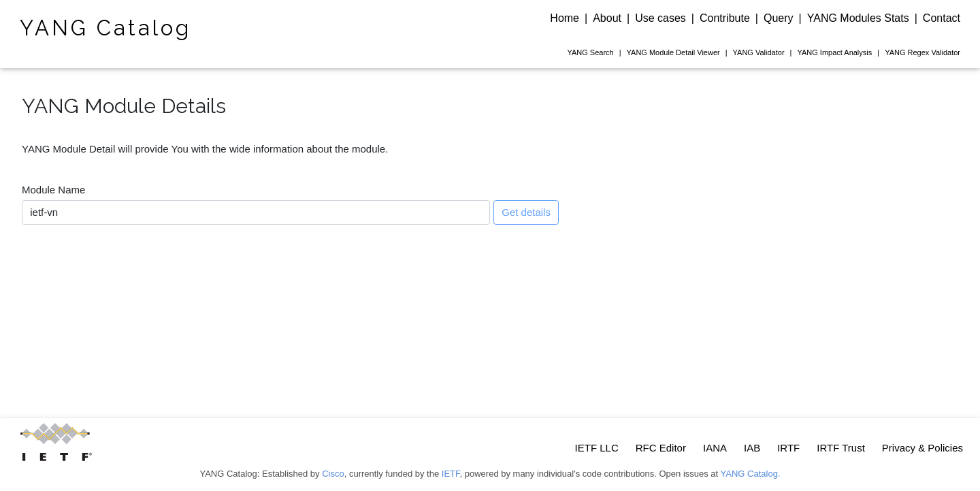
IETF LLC (597, 448)
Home (565, 18)
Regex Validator (922, 52)
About (607, 18)
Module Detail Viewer (673, 52)
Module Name (53, 190)
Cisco (333, 474)
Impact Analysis (834, 52)
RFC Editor (661, 448)
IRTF (788, 448)
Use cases (660, 18)
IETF (451, 474)
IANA (715, 448)
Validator (759, 52)
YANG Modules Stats (858, 18)
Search (590, 52)
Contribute (725, 18)
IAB (752, 448)
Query (779, 18)
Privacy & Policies (922, 448)
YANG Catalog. (751, 474)
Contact (942, 18)
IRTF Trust (841, 448)
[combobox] (256, 212)
